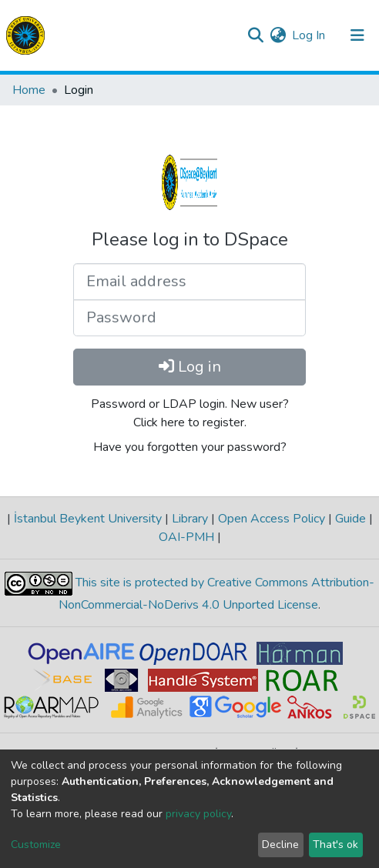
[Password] (189, 318)
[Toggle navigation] (357, 35)
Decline (280, 845)
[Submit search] (255, 35)
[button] (278, 35)
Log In (309, 35)
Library (190, 519)
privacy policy (198, 814)
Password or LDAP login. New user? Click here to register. (190, 413)
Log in (190, 367)
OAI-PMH (188, 537)
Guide (350, 519)
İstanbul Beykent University (88, 519)
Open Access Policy (272, 519)
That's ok (335, 845)
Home (29, 90)
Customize (36, 845)
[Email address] (189, 282)
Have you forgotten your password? (190, 447)
